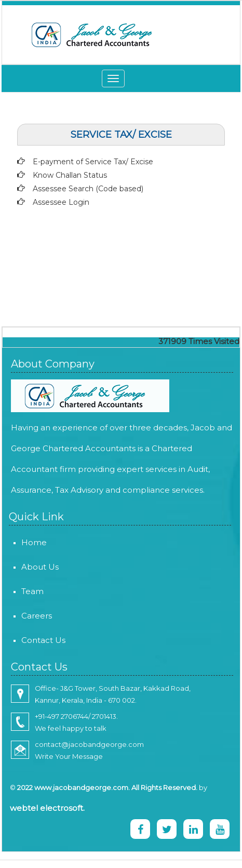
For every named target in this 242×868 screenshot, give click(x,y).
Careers (28, 616)
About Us (32, 567)
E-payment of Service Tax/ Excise (93, 162)
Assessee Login (61, 202)
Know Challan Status (70, 175)
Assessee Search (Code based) (88, 189)
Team (24, 591)
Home (26, 542)
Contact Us (35, 640)
